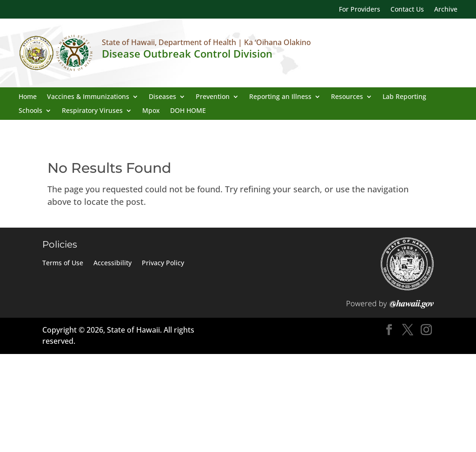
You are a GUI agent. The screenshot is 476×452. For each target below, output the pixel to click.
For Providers (360, 10)
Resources (347, 97)
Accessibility (112, 263)
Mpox (151, 111)
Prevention (213, 97)
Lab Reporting (404, 97)
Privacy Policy (163, 263)
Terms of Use (63, 263)
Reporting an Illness (280, 97)
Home (28, 97)
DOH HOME (188, 111)
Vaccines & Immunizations (88, 97)
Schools (30, 111)
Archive (446, 10)
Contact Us (407, 10)
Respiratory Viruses (92, 111)
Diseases (162, 97)
